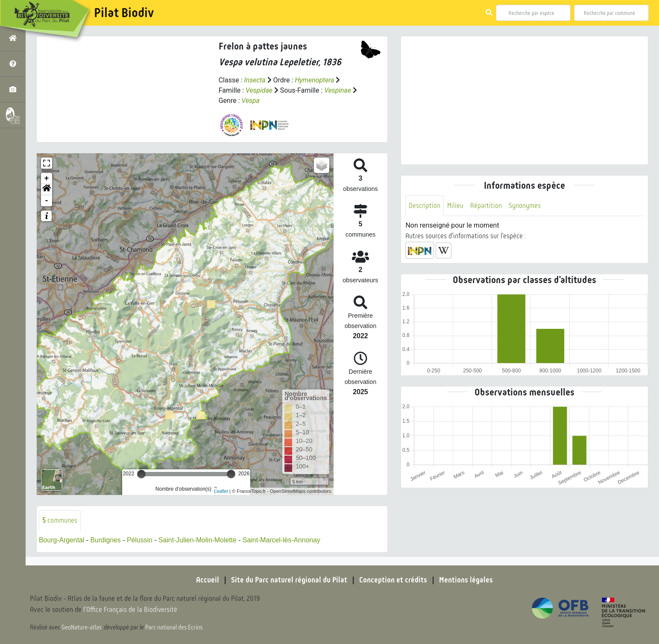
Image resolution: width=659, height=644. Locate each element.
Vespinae (338, 90)
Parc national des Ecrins (174, 628)
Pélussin (141, 540)
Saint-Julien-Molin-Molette (199, 540)
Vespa (251, 101)
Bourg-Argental (62, 540)
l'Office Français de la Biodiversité (131, 610)
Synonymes (525, 206)
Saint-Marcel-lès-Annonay (284, 540)
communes (60, 520)
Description (425, 206)
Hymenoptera (315, 80)
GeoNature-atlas (82, 628)
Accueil (208, 580)
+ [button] (47, 179)
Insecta (255, 80)
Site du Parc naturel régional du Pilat (289, 580)
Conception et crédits (393, 580)
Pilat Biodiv (124, 13)
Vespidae (259, 90)
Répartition (486, 206)
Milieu (455, 206)
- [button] (47, 201)
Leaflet (221, 491)
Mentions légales (466, 580)
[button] (47, 190)
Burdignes (106, 540)
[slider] (141, 474)
